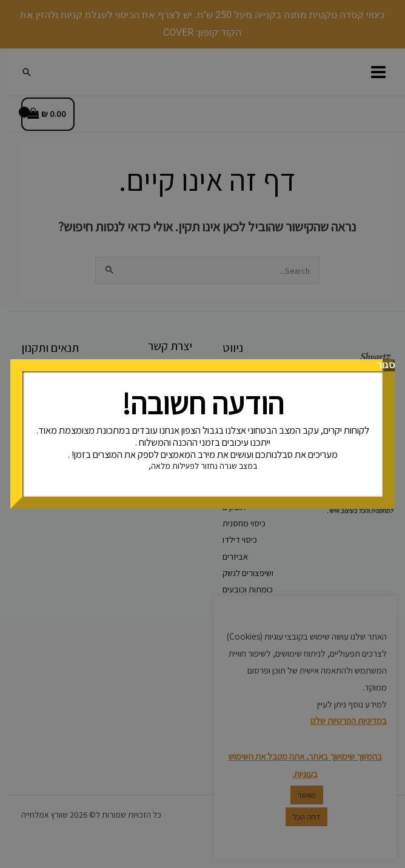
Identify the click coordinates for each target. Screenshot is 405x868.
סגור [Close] (389, 365)
